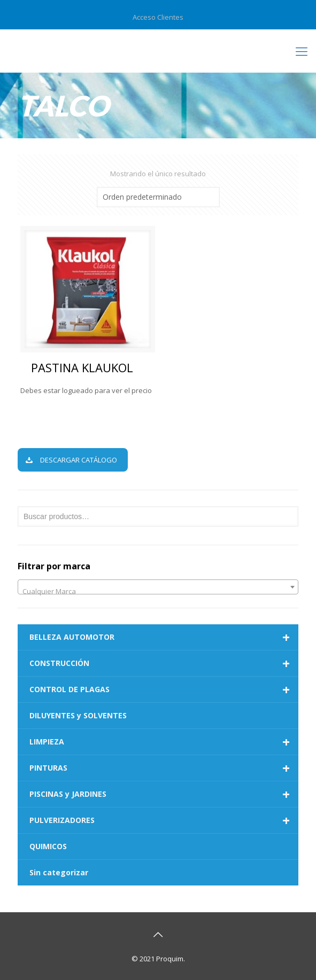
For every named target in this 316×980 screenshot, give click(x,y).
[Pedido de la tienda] (158, 197)
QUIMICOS (48, 846)
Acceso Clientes (158, 17)
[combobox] (158, 587)
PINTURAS (164, 768)
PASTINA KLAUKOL (82, 367)
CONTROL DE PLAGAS (164, 689)
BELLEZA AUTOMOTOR (164, 637)
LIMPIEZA (164, 742)
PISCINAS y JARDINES (164, 794)
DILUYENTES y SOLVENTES (78, 715)
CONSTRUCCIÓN (164, 663)
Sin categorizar (59, 872)
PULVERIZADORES (164, 820)
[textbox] (158, 591)
